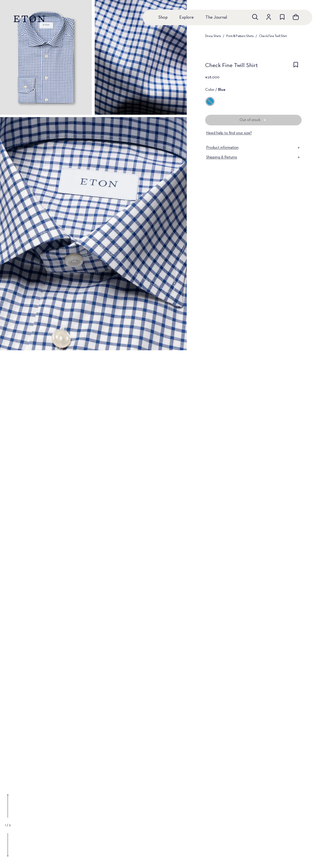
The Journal (216, 17)
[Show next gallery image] (8, 845)
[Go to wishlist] (282, 17)
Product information (253, 148)
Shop (163, 17)
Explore (187, 17)
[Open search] (255, 17)
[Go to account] (269, 17)
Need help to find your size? (229, 133)
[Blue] (210, 101)
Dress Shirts (213, 36)
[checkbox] (296, 67)
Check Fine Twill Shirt (273, 36)
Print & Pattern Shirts (240, 36)
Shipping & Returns (253, 157)
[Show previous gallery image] (8, 806)
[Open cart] (296, 17)
